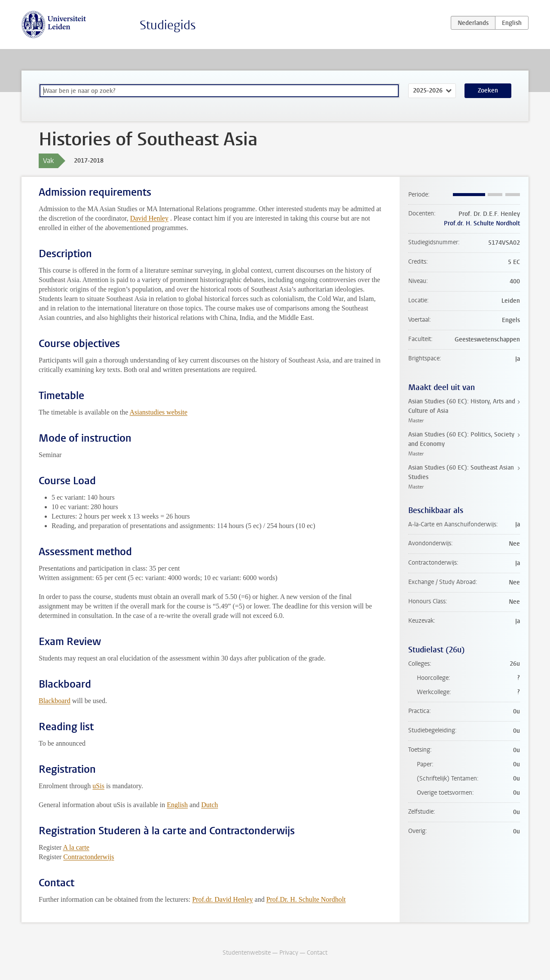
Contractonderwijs (89, 857)
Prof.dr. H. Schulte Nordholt (482, 223)
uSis (98, 786)
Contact (317, 953)
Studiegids (168, 25)
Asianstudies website (158, 412)
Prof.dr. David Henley (222, 899)
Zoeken (488, 91)
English (177, 805)
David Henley (149, 218)
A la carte (76, 847)
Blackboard (55, 701)
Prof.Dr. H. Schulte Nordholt (306, 899)
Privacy (289, 953)
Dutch (209, 805)
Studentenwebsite (247, 953)
